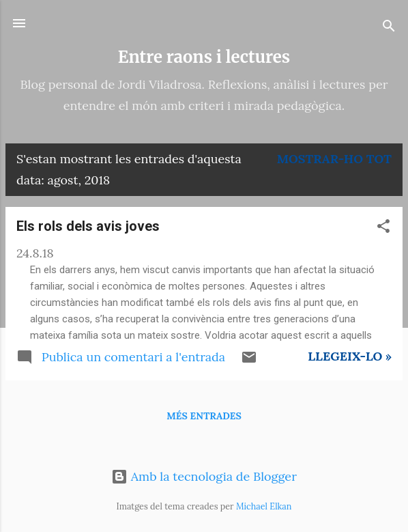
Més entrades (204, 416)
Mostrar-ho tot (334, 159)
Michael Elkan (264, 506)
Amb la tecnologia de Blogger (204, 476)
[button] (383, 228)
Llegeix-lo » (350, 356)
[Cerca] (389, 28)
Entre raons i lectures (204, 57)
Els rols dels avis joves (88, 226)
